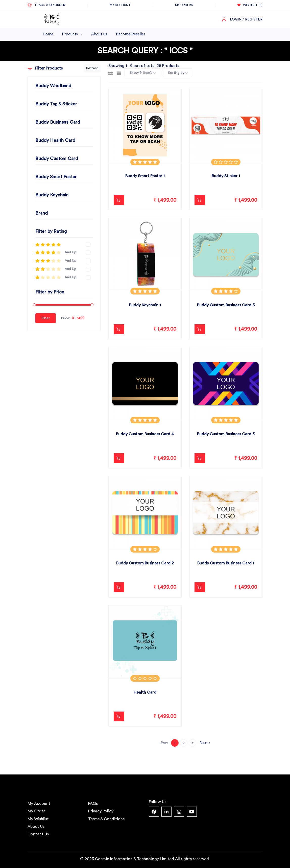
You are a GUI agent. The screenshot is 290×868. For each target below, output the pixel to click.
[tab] (111, 73)
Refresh (92, 68)
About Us (99, 34)
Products (72, 34)
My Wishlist (38, 819)
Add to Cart (117, 200)
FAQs (93, 804)
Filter (46, 318)
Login (236, 19)
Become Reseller (131, 34)
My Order (36, 811)
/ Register (252, 19)
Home (48, 34)
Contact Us (38, 834)
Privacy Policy (101, 811)
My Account (39, 804)
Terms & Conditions (106, 819)
